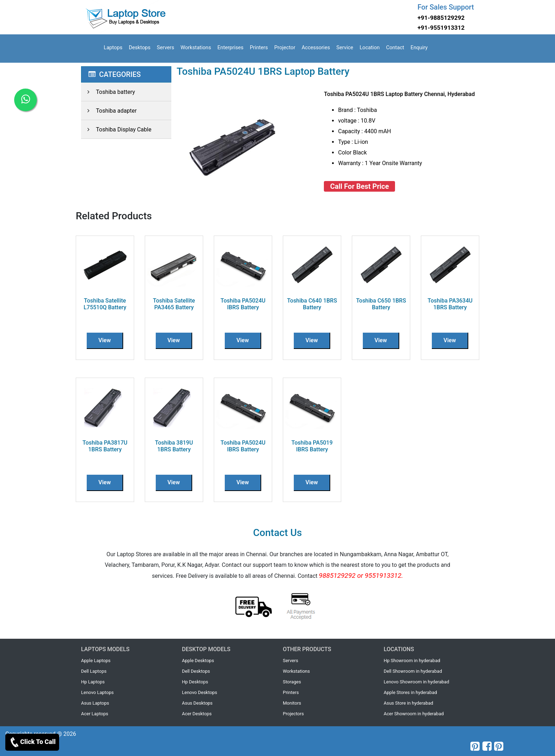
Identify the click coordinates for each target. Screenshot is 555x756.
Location (370, 47)
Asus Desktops (197, 703)
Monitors (292, 703)
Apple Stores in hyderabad (410, 692)
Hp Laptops (93, 682)
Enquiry (419, 47)
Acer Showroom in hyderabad (414, 714)
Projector (285, 47)
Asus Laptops (95, 703)
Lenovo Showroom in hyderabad (416, 682)
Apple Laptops (96, 661)
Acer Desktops (197, 714)
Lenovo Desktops (200, 692)
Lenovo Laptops (97, 692)
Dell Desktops (196, 671)
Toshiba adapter (109, 111)
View (105, 340)
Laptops (113, 47)
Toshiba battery (108, 92)
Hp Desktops (195, 682)
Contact (395, 47)
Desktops (140, 47)
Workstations (196, 47)
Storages (292, 682)
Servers (165, 47)
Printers (259, 47)
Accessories (316, 47)
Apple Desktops (198, 661)
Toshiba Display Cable (116, 129)
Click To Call (32, 742)
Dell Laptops (94, 671)
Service (345, 47)
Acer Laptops (95, 714)
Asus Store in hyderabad (408, 703)
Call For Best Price (360, 186)
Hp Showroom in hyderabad (412, 661)
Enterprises (230, 47)
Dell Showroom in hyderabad (413, 671)
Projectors (293, 714)
